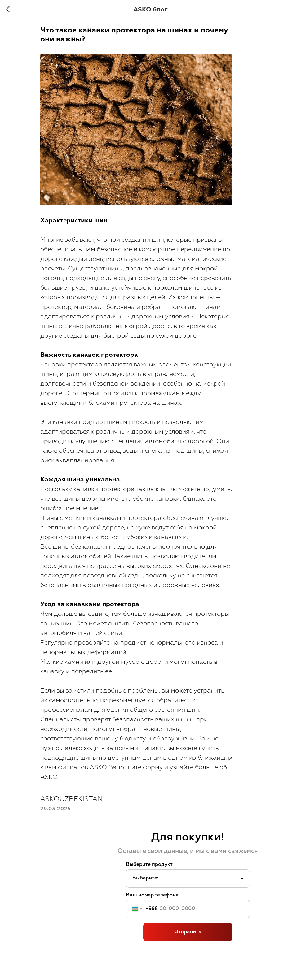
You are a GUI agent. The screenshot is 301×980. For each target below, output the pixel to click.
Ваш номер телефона (152, 913)
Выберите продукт (149, 882)
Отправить (188, 950)
